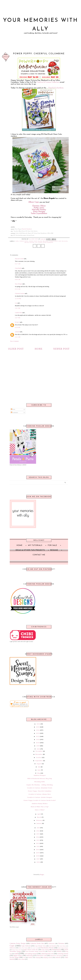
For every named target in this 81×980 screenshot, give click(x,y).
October (39, 758)
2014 (38, 837)
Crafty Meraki (62, 946)
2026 (38, 724)
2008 (38, 856)
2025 (38, 727)
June (39, 770)
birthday (59, 951)
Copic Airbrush (26, 946)
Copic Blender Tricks (40, 946)
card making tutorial (31, 954)
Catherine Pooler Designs (18, 943)
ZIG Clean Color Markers (44, 243)
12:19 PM (18, 299)
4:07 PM (18, 318)
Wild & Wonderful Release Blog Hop (40, 779)
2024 (38, 730)
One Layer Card (34, 948)
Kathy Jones (39, 208)
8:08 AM (18, 279)
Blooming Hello (40, 782)
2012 (38, 843)
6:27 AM (18, 264)
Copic (12, 946)
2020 (38, 743)
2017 (38, 828)
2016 (38, 831)
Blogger (42, 875)
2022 (38, 736)
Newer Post (61, 349)
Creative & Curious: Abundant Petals (40, 788)
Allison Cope (34, 202)
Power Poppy (24, 241)
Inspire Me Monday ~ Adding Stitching (40, 785)
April (39, 814)
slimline (30, 957)
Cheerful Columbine (56, 88)
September (39, 761)
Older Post (16, 349)
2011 (38, 846)
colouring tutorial (63, 954)
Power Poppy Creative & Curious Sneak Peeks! (40, 800)
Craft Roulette (53, 946)
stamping (38, 957)
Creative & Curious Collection (48, 82)
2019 (38, 746)
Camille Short (19, 313)
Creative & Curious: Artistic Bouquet (40, 797)
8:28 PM (18, 327)
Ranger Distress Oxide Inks (31, 950)
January (39, 823)
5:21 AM (18, 337)
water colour (29, 243)
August (39, 764)
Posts (13, 409)
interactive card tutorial (57, 956)
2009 (38, 853)
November (39, 754)
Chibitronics (52, 944)
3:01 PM (18, 308)
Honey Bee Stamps (23, 948)
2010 (38, 850)
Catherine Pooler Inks (37, 943)
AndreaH (17, 332)
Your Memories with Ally (41, 25)
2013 (38, 840)
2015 (38, 834)
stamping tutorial (48, 957)
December (39, 751)
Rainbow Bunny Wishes (40, 804)
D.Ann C (17, 322)
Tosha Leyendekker (39, 214)
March (39, 817)
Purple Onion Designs (63, 948)
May (39, 773)
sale (24, 957)
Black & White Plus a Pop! (40, 807)
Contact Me (39, 555)
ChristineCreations (20, 293)
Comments (14, 413)
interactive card (42, 955)
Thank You (51, 951)
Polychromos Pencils (47, 948)
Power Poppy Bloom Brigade (39, 241)
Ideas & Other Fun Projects (30, 550)
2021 (38, 740)
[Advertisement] (39, 379)
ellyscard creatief (19, 259)
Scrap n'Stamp (45, 950)
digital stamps (18, 955)
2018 (38, 749)
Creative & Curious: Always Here (40, 794)
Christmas (61, 943)
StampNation (56, 950)
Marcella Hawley (39, 210)
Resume (54, 550)
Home (39, 349)
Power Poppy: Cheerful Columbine (40, 791)
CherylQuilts (18, 268)
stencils (58, 957)
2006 (38, 862)
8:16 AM (18, 289)
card (17, 241)
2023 (38, 733)
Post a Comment (14, 341)
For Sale (52, 545)
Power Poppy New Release (58, 241)
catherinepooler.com (47, 954)
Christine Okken (39, 206)
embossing (30, 955)
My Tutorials (35, 545)
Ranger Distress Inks (16, 950)
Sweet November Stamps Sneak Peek (35, 951)
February (39, 820)
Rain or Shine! (40, 810)
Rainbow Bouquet (40, 775)
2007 (38, 859)
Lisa (16, 303)
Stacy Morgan (39, 212)
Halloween (12, 948)
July (39, 767)
